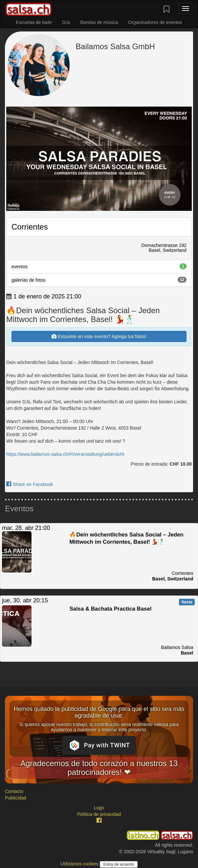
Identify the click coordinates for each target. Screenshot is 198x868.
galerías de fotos (99, 280)
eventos (99, 266)
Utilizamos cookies (80, 864)
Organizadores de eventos (155, 22)
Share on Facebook (30, 484)
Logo (99, 808)
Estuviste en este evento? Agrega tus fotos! (99, 336)
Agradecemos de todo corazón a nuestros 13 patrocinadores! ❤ (99, 767)
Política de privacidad (99, 814)
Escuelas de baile (34, 22)
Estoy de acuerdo (119, 864)
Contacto (14, 791)
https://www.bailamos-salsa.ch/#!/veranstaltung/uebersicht (65, 454)
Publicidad (16, 798)
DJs (66, 22)
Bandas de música (99, 22)
